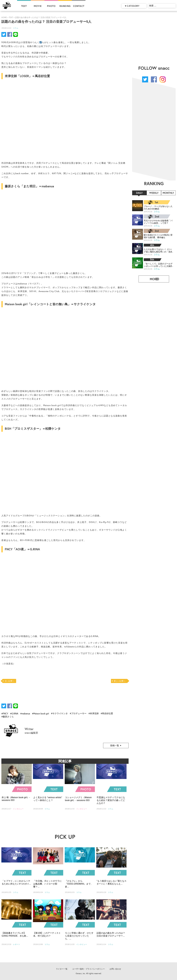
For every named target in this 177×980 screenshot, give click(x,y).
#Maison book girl (40, 713)
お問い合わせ (115, 969)
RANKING (65, 6)
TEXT (24, 6)
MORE (153, 277)
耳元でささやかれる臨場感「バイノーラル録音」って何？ (157, 221)
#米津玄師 (94, 713)
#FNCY (5, 713)
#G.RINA (14, 713)
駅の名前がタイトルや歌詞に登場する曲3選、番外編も (157, 235)
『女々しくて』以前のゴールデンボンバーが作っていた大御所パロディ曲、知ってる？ (157, 264)
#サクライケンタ (59, 713)
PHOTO (51, 6)
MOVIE (38, 6)
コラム (16, 28)
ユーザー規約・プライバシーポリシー (89, 969)
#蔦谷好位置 (107, 713)
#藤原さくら (8, 716)
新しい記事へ (120, 681)
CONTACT (79, 6)
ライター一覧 (62, 969)
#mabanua (25, 713)
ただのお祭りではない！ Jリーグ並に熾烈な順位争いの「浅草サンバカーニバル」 (157, 250)
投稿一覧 (115, 745)
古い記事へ (9, 681)
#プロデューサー (78, 713)
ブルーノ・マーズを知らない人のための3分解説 (157, 207)
